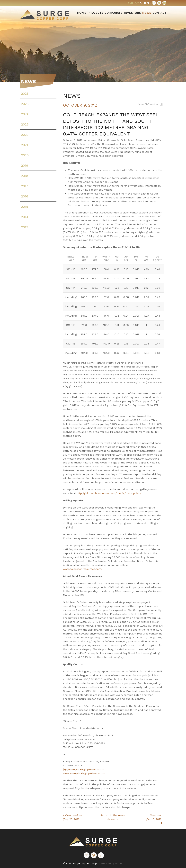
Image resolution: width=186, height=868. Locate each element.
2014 (25, 217)
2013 (25, 227)
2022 (25, 135)
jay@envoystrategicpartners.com (84, 769)
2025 (25, 104)
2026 (25, 94)
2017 (25, 186)
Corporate (114, 13)
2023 (25, 124)
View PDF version (151, 104)
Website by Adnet (112, 863)
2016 (25, 196)
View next (146, 819)
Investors (132, 13)
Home (82, 13)
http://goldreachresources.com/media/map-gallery (109, 493)
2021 (25, 145)
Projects (95, 13)
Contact (159, 13)
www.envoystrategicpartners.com (84, 773)
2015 (25, 207)
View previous (80, 817)
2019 (25, 165)
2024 (25, 114)
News (147, 13)
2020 (25, 155)
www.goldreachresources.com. (82, 569)
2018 (25, 176)
